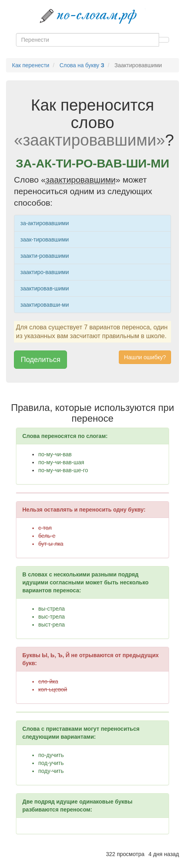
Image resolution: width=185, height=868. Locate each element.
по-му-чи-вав (55, 454)
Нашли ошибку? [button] (145, 357)
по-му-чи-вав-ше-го (63, 470)
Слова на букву (82, 65)
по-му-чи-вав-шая (61, 462)
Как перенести (31, 65)
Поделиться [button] (40, 360)
